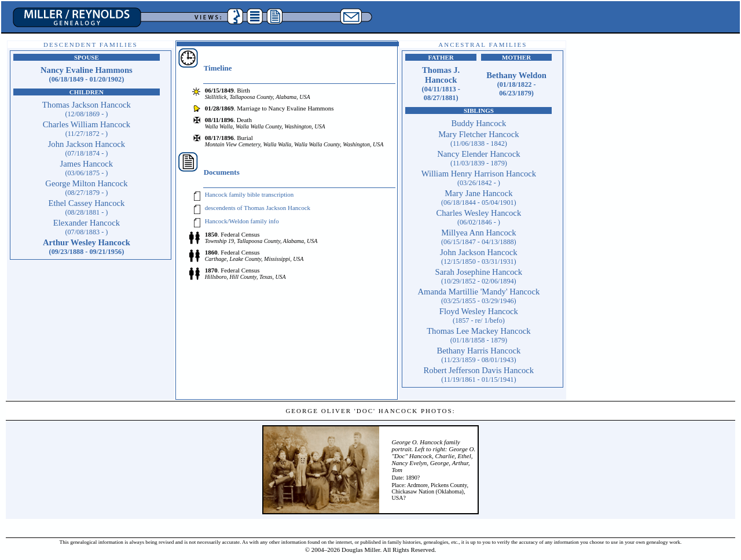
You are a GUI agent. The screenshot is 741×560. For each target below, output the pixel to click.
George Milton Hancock (86, 188)
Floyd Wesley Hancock (479, 316)
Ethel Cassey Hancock (86, 207)
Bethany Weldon (516, 84)
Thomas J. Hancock (441, 84)
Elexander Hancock (87, 227)
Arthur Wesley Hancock (87, 247)
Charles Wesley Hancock (479, 217)
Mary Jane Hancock (479, 198)
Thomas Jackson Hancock (87, 109)
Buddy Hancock (478, 123)
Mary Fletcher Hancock (478, 139)
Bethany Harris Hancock (478, 355)
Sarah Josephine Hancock (479, 276)
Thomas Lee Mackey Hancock (478, 335)
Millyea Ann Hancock (479, 237)
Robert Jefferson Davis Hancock (479, 375)
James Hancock (87, 168)
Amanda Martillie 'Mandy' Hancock (478, 296)
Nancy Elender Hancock (478, 158)
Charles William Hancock (87, 129)
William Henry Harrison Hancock (479, 178)
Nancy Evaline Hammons (87, 74)
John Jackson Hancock (87, 148)
